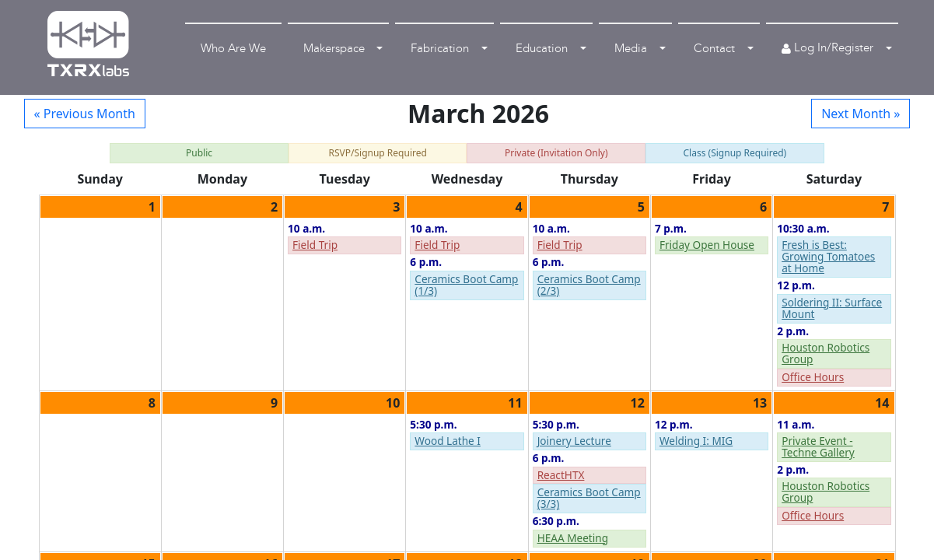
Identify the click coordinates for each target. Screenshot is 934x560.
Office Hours (813, 377)
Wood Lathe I (448, 441)
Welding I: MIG (696, 441)
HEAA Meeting (573, 538)
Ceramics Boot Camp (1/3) (466, 285)
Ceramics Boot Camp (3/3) (589, 498)
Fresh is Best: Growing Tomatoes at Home (828, 256)
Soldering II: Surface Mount (832, 308)
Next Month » (861, 114)
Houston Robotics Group (826, 353)
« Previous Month (85, 114)
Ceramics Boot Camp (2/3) (589, 285)
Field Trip (315, 245)
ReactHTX (561, 475)
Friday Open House (707, 245)
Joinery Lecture (574, 441)
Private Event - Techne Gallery (818, 446)
